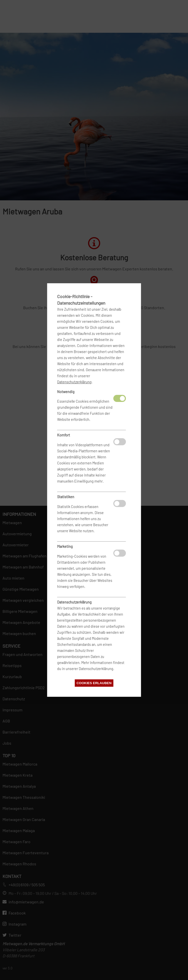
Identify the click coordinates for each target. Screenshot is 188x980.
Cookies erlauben (94, 683)
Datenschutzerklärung (74, 382)
